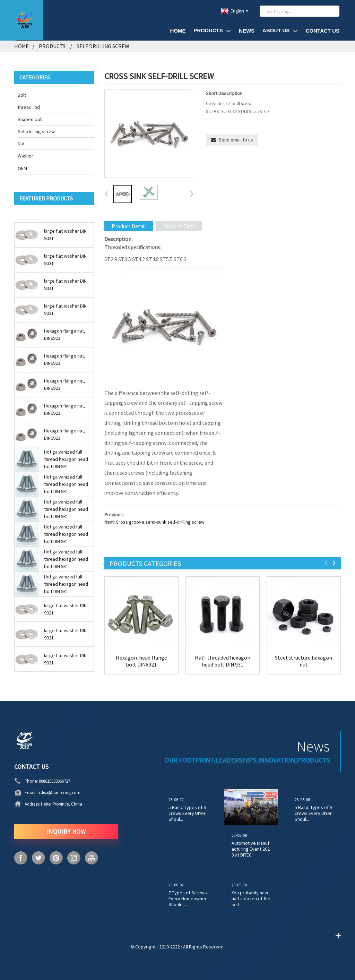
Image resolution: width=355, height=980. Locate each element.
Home (178, 31)
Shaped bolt (30, 119)
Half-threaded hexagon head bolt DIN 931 (223, 661)
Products (212, 31)
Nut (21, 144)
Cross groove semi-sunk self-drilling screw (160, 522)
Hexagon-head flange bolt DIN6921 (141, 661)
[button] (191, 194)
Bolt (22, 95)
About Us (280, 31)
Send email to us (236, 140)
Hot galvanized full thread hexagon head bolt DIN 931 (66, 459)
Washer (25, 156)
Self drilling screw (103, 46)
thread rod (29, 107)
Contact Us (323, 31)
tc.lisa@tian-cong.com (59, 793)
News (247, 31)
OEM (22, 168)
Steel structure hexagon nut (304, 661)
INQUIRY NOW (66, 831)
